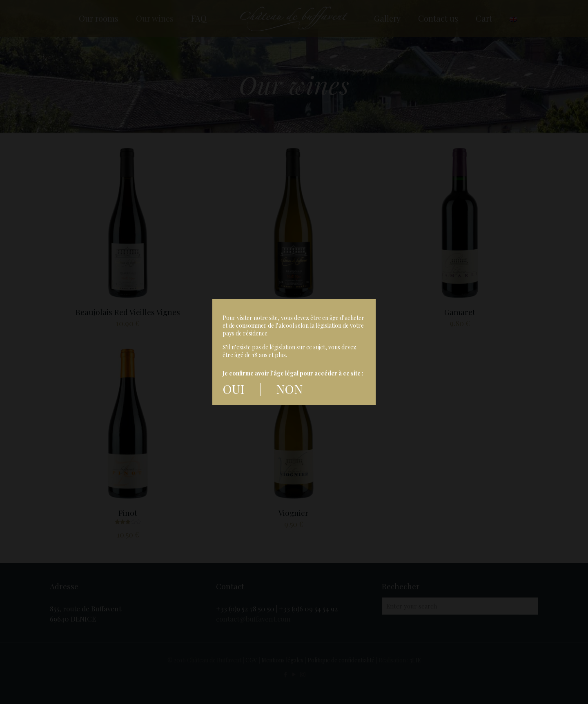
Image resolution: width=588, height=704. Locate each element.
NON (288, 389)
